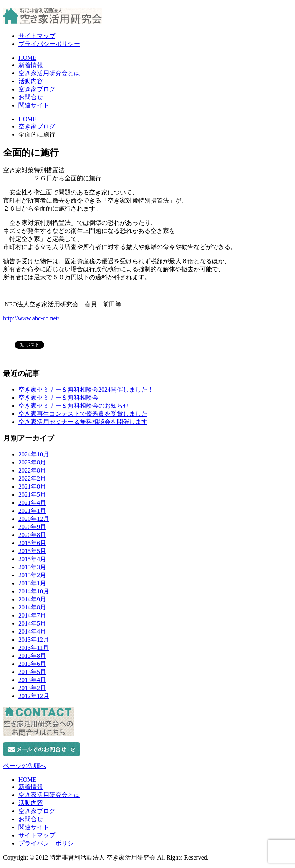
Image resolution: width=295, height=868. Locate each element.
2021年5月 (32, 495)
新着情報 (31, 65)
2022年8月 (32, 470)
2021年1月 (32, 511)
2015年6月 (32, 543)
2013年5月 (32, 672)
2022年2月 (32, 478)
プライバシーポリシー (49, 44)
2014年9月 (32, 599)
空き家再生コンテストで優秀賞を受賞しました (83, 414)
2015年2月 (32, 575)
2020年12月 (34, 519)
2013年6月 (32, 664)
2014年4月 (32, 632)
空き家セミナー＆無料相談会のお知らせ (74, 406)
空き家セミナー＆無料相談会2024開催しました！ (86, 390)
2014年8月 (32, 607)
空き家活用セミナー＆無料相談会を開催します (83, 422)
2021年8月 (32, 487)
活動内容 (31, 81)
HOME (27, 58)
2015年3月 (32, 567)
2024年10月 (34, 454)
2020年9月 (32, 527)
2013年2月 (32, 688)
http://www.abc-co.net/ (31, 318)
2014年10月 (34, 591)
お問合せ (31, 97)
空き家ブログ (37, 89)
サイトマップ (37, 36)
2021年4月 (32, 503)
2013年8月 (32, 656)
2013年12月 (34, 640)
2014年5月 (32, 623)
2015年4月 (32, 559)
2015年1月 (32, 583)
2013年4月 (32, 680)
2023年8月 (32, 462)
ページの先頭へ (25, 766)
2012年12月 (34, 696)
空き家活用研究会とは (49, 73)
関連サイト (34, 105)
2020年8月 (32, 535)
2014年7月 (32, 615)
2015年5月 (32, 551)
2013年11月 (34, 648)
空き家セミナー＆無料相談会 (58, 398)
